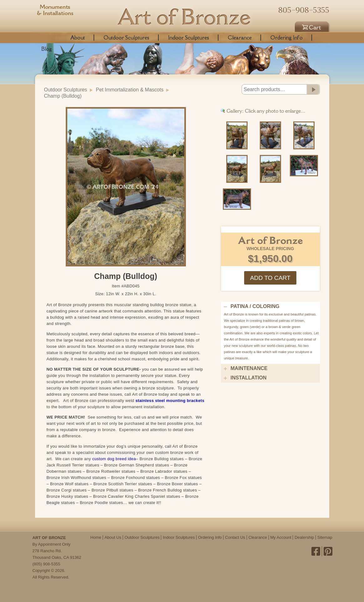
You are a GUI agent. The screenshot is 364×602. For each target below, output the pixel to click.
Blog (47, 49)
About (78, 38)
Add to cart (270, 278)
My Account (281, 537)
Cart (313, 26)
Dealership (304, 537)
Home (96, 537)
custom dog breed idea (114, 459)
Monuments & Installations (55, 11)
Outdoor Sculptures (126, 38)
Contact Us (235, 537)
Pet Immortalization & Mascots (130, 90)
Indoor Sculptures (189, 38)
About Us (113, 537)
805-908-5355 (304, 10)
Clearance (240, 38)
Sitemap (325, 537)
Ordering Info (287, 38)
